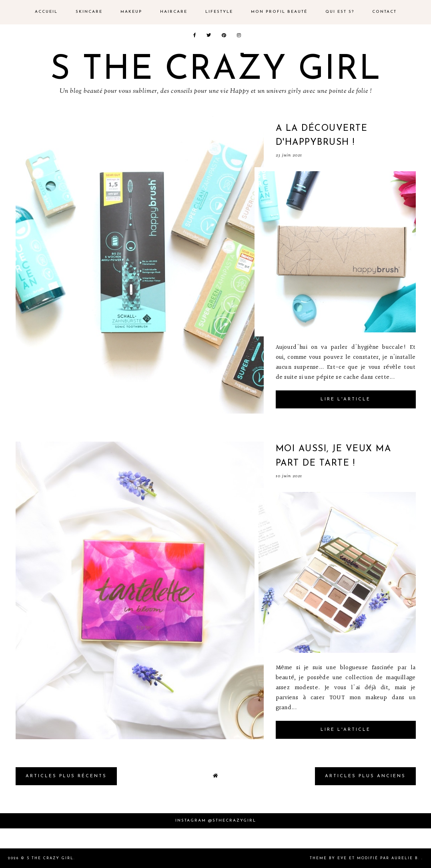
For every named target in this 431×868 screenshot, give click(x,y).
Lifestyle (219, 12)
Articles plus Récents (66, 776)
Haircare (174, 12)
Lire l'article (346, 399)
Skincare (89, 12)
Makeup (131, 12)
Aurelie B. (405, 858)
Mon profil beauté (279, 12)
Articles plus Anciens (365, 776)
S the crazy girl (216, 70)
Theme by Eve (328, 858)
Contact (384, 12)
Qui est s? (340, 12)
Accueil (46, 12)
